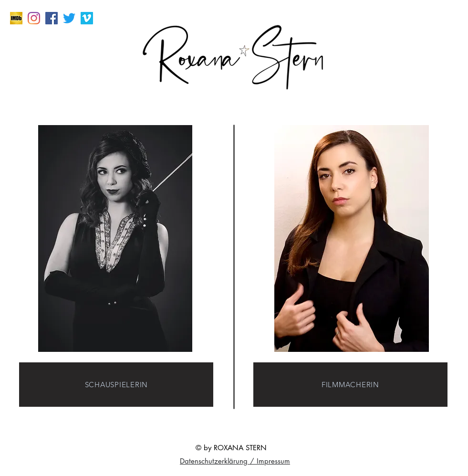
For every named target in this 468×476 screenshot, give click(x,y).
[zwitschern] (69, 18)
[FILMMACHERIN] (350, 385)
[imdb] (16, 18)
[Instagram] (34, 18)
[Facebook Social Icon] (52, 18)
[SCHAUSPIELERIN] (116, 385)
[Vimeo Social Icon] (87, 18)
